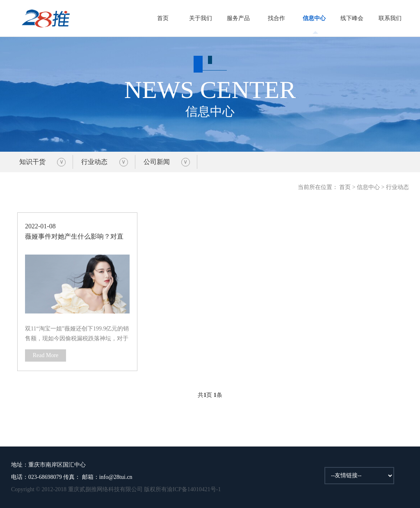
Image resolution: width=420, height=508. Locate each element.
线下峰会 (352, 18)
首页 (163, 18)
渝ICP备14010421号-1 (194, 489)
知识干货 (32, 162)
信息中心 (314, 18)
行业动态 (94, 162)
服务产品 (238, 18)
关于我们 (201, 18)
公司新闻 (157, 162)
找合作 (276, 18)
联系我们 (390, 18)
